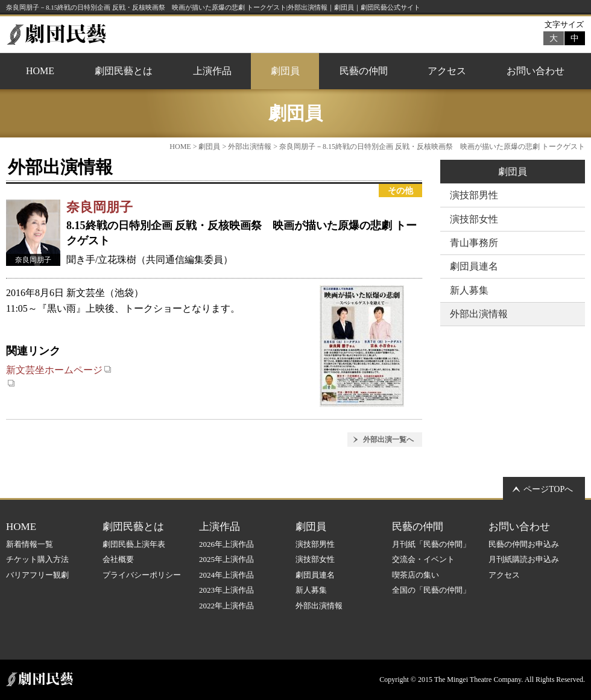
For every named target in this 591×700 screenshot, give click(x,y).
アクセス (447, 71)
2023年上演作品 (226, 590)
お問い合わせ (536, 71)
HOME (40, 71)
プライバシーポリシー (142, 575)
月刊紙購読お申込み (524, 559)
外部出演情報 (250, 147)
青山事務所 (474, 243)
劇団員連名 (474, 266)
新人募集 (469, 290)
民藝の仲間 (364, 71)
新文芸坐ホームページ (59, 370)
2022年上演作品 (226, 606)
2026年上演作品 (226, 544)
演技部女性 (474, 219)
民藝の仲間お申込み (524, 544)
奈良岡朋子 (100, 207)
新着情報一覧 (30, 544)
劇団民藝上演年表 (134, 544)
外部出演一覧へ (388, 440)
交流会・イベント (423, 559)
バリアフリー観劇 (37, 575)
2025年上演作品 (226, 559)
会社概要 (118, 559)
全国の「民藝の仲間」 (431, 590)
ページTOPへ (548, 489)
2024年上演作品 (226, 575)
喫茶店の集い (416, 575)
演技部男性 (474, 195)
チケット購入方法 (37, 559)
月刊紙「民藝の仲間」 (431, 544)
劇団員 (285, 71)
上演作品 (212, 71)
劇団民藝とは (124, 71)
